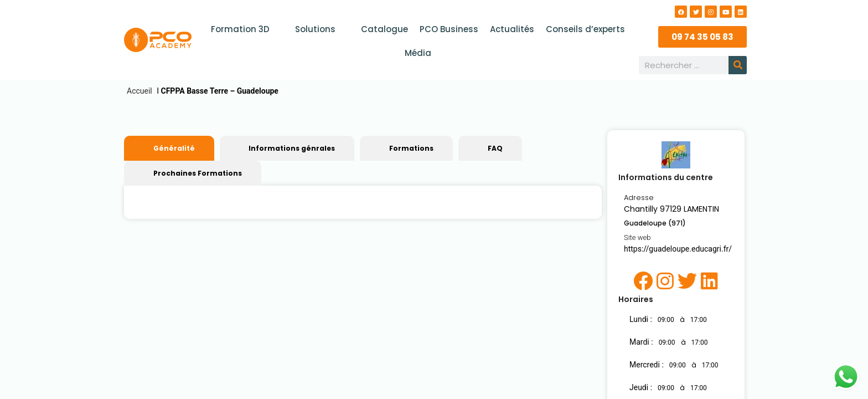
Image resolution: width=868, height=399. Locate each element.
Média (418, 53)
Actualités (512, 29)
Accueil (139, 91)
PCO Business (449, 29)
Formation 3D (247, 29)
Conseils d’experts (584, 29)
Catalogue (385, 29)
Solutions (322, 29)
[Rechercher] (738, 65)
